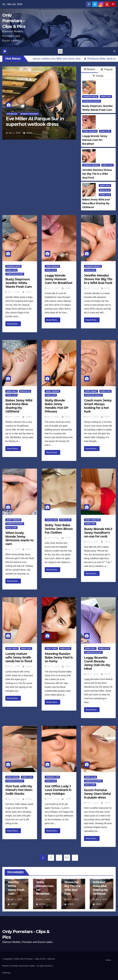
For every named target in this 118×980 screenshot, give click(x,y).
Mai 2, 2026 (15, 133)
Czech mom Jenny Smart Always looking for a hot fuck (98, 406)
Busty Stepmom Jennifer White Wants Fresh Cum (19, 283)
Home (108, 960)
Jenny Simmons (13, 520)
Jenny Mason (12, 777)
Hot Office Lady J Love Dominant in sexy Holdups (58, 790)
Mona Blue (105, 190)
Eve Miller (12, 114)
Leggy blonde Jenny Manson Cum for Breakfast (59, 279)
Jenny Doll (90, 649)
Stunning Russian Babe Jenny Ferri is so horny (59, 657)
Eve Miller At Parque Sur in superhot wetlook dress (35, 121)
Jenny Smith (12, 649)
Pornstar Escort (92, 101)
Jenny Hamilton (92, 520)
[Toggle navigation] (60, 51)
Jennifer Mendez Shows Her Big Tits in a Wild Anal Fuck (98, 279)
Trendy (98, 76)
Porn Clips (106, 97)
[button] (115, 51)
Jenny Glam (90, 777)
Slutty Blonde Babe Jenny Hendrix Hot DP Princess (56, 406)
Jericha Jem (51, 520)
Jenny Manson (90, 131)
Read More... (13, 324)
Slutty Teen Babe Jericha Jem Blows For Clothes (59, 529)
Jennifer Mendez (91, 165)
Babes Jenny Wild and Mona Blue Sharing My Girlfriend (19, 406)
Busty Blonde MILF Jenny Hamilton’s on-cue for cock (98, 533)
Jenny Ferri (51, 649)
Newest (89, 69)
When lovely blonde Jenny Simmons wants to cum (19, 538)
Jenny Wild (105, 185)
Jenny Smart (91, 391)
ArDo (28, 133)
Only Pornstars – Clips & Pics (14, 21)
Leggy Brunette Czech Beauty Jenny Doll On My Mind (97, 663)
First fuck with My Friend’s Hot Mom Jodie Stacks (19, 790)
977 (67, 858)
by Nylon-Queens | (45, 966)
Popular (107, 69)
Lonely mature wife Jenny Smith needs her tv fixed (19, 657)
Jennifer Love (52, 777)
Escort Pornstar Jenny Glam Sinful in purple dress (97, 794)
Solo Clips (11, 528)
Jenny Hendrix (52, 391)
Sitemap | (7, 973)
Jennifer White (90, 97)
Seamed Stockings (29, 114)
